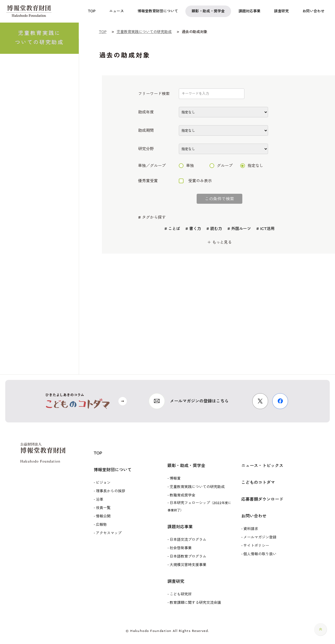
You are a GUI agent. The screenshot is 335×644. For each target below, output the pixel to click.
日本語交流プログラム (188, 540)
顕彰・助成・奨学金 (186, 466)
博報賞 (175, 478)
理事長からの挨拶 (111, 491)
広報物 (101, 525)
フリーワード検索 (154, 94)
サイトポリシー (256, 546)
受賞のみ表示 (195, 181)
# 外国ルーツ (239, 229)
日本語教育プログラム (188, 556)
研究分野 (146, 149)
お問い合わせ (254, 516)
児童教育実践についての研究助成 (197, 487)
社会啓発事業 (181, 548)
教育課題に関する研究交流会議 (195, 603)
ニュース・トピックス (262, 466)
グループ (221, 166)
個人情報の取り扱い (260, 554)
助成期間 (146, 131)
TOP (98, 453)
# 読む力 (214, 229)
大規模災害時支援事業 (188, 565)
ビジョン (103, 483)
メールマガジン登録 (260, 537)
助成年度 (146, 112)
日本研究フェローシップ (199, 506)
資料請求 (251, 529)
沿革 (100, 499)
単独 (186, 166)
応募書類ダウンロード (262, 499)
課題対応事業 (180, 527)
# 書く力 (193, 229)
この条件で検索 (219, 199)
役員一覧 (103, 508)
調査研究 (176, 581)
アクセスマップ (109, 533)
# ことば (172, 229)
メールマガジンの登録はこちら (199, 401)
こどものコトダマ (258, 482)
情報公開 (103, 516)
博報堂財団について (113, 470)
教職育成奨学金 (182, 495)
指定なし (252, 166)
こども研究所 (181, 594)
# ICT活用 (265, 229)
